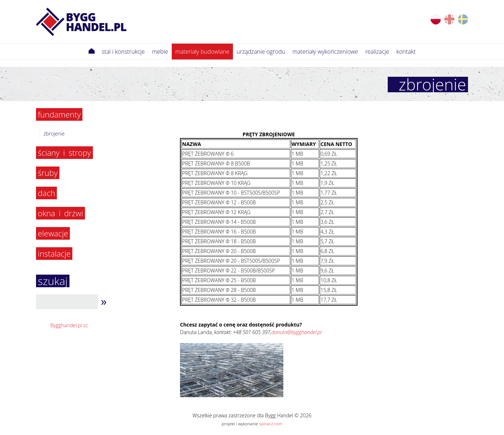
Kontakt (406, 52)
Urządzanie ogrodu (261, 52)
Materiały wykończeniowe (325, 52)
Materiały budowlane (202, 52)
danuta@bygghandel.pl (297, 332)
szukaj (53, 281)
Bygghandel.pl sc (69, 325)
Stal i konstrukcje (123, 52)
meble (160, 52)
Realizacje (377, 52)
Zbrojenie (54, 134)
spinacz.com (271, 424)
